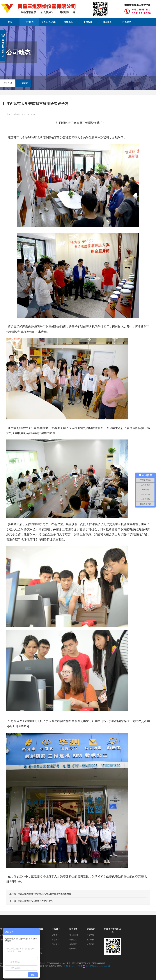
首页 (10, 22)
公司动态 (24, 83)
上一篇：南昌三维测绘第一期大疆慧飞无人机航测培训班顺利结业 (40, 894)
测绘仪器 (68, 22)
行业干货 (73, 949)
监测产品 (38, 949)
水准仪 (37, 944)
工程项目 (88, 22)
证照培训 (90, 944)
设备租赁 (73, 944)
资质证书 (56, 935)
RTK (37, 935)
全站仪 (37, 940)
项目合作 (90, 940)
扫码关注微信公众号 (113, 931)
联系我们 (127, 22)
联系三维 (90, 935)
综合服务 (107, 22)
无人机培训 (74, 935)
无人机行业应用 (49, 22)
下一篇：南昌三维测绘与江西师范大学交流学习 (32, 901)
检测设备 (38, 953)
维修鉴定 (73, 940)
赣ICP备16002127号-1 (73, 966)
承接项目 (56, 940)
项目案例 (56, 944)
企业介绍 (7, 83)
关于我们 (29, 22)
